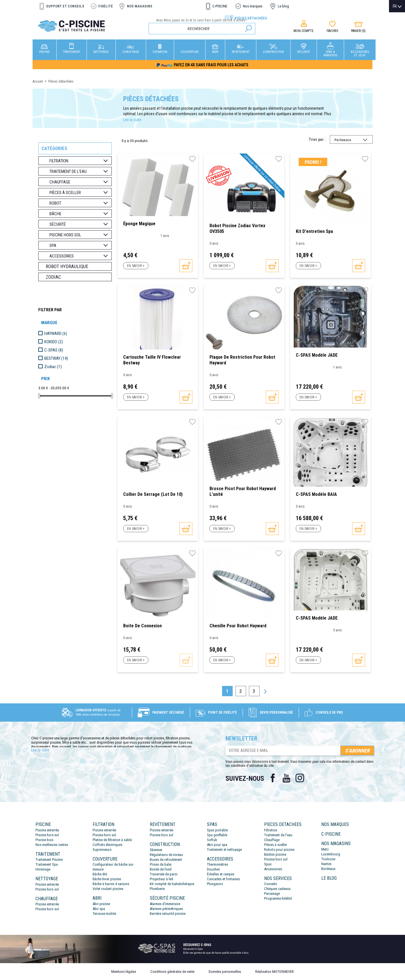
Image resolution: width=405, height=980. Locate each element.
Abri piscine (101, 904)
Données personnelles (225, 972)
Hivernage (43, 869)
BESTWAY (56, 358)
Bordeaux (328, 869)
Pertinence (354, 141)
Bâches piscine (275, 854)
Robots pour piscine (279, 850)
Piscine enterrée (47, 830)
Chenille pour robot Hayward (238, 626)
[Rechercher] (202, 29)
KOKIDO (54, 342)
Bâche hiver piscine (107, 879)
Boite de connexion (142, 626)
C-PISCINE (220, 6)
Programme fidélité (278, 898)
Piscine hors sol (47, 889)
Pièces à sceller (276, 845)
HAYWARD (56, 334)
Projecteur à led (161, 879)
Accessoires (273, 869)
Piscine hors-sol (47, 835)
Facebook (273, 778)
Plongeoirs (215, 884)
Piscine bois (44, 840)
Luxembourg (331, 854)
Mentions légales (124, 972)
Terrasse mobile (104, 914)
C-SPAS (54, 350)
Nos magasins (140, 6)
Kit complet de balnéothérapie (172, 884)
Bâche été (100, 874)
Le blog (283, 6)
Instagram (300, 778)
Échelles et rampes (221, 874)
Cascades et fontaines (223, 879)
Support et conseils (65, 6)
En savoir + (136, 266)
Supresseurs (102, 850)
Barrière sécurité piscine (168, 914)
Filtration (271, 830)
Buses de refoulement (166, 860)
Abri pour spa (217, 845)
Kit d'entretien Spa (314, 231)
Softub (212, 840)
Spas (268, 864)
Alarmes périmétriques (166, 909)
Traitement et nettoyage (224, 850)
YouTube (286, 778)
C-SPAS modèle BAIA (316, 494)
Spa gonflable (217, 835)
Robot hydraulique (67, 266)
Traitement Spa (47, 864)
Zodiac (53, 277)
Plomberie (157, 889)
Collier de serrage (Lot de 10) (153, 494)
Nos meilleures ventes (52, 845)
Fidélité (106, 6)
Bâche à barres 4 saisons (111, 884)
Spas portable (217, 830)
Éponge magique (139, 224)
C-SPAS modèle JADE (317, 355)
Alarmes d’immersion (165, 904)
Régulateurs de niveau (166, 855)
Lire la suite (132, 120)
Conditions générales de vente (172, 972)
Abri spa (99, 909)
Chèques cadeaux (277, 889)
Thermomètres (218, 864)
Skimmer (156, 850)
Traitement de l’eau (278, 835)
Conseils (271, 884)
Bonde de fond (161, 869)
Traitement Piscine (49, 860)
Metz (325, 849)
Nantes (326, 864)
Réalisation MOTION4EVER (275, 972)
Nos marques (253, 6)
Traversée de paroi (164, 874)
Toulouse (328, 859)
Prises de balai (161, 864)
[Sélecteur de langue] (397, 6)
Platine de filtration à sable (112, 840)
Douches (213, 869)
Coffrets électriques (107, 845)
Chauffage (272, 840)
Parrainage (272, 894)
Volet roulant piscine (108, 889)
